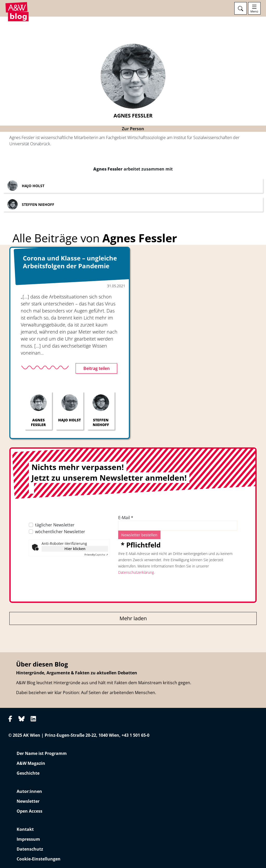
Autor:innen (29, 791)
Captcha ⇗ (96, 554)
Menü (254, 11)
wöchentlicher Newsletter (60, 532)
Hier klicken (75, 549)
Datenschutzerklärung (136, 572)
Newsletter (28, 801)
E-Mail (126, 518)
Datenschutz (30, 849)
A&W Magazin (31, 763)
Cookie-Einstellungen (39, 859)
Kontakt (25, 829)
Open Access (29, 811)
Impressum (28, 839)
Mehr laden (133, 618)
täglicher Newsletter (55, 525)
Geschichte (28, 773)
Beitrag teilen (97, 368)
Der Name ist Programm (42, 753)
